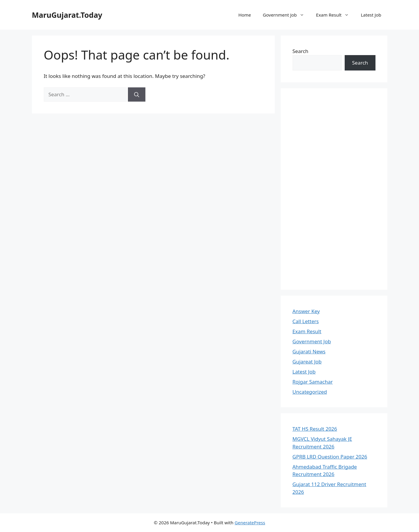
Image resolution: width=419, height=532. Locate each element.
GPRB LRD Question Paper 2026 (330, 457)
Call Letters (306, 321)
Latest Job (371, 15)
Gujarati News (309, 351)
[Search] (137, 94)
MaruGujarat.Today (67, 15)
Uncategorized (310, 392)
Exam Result (335, 15)
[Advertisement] (334, 189)
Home (245, 15)
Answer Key (306, 311)
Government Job (287, 15)
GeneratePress (250, 523)
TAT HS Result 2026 (315, 429)
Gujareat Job (307, 362)
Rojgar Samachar (313, 382)
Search (301, 51)
